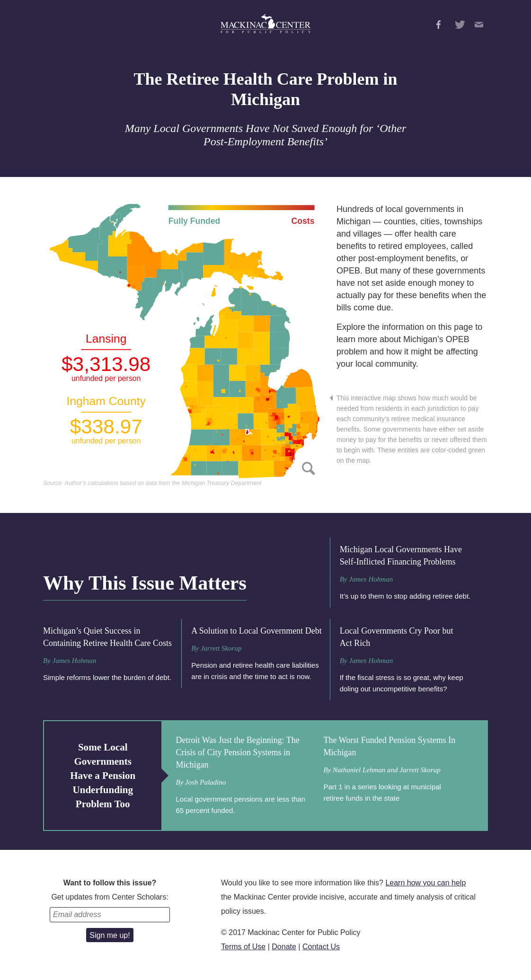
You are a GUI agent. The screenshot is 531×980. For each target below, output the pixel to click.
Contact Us (321, 947)
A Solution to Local (256, 631)
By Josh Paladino (201, 782)
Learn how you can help (425, 883)
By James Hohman (366, 579)
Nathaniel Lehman (359, 770)
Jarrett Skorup (420, 770)
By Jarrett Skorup (216, 648)
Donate (284, 947)
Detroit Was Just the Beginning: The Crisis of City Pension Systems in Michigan (237, 752)
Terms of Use (243, 947)
